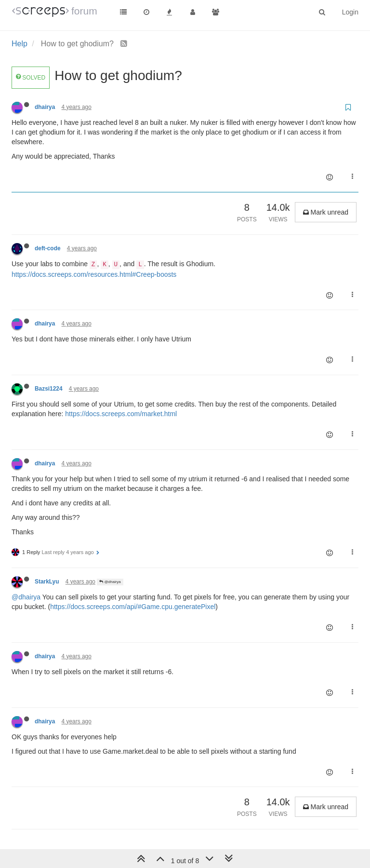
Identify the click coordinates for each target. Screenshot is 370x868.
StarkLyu (47, 582)
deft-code (48, 248)
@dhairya (110, 582)
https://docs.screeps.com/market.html (121, 414)
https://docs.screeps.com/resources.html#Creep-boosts (94, 274)
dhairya (45, 107)
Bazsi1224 (49, 389)
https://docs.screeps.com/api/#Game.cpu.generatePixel (133, 607)
